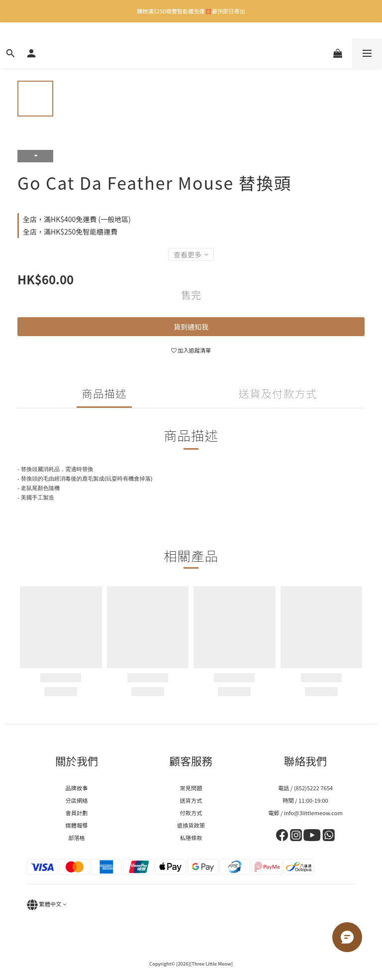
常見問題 (191, 788)
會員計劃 (77, 813)
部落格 (77, 838)
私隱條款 (191, 838)
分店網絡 (77, 800)
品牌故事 (77, 788)
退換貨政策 (191, 825)
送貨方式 (191, 800)
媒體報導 (77, 825)
